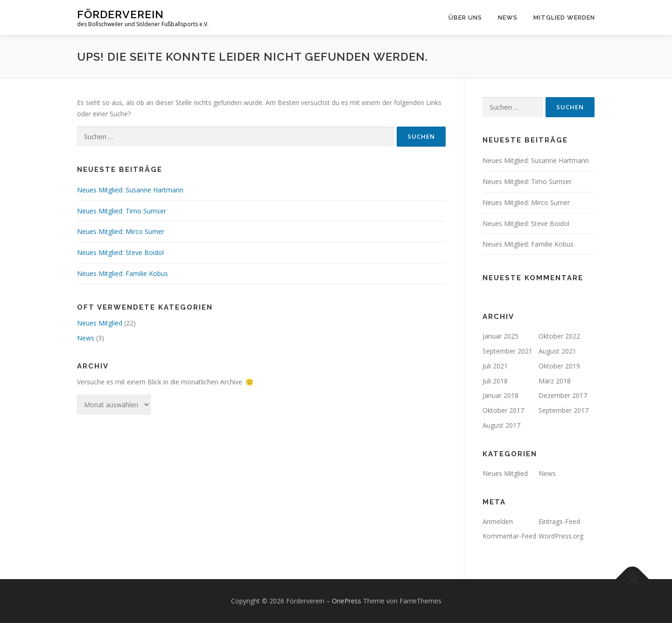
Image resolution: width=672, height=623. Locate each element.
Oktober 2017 (503, 410)
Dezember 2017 (563, 395)
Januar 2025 (500, 336)
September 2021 (507, 351)
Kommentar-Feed (509, 536)
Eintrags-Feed (559, 521)
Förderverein (120, 14)
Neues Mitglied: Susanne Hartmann (130, 190)
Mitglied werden (564, 18)
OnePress (346, 601)
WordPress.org (561, 536)
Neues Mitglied (100, 323)
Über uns (465, 18)
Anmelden (498, 521)
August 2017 (501, 425)
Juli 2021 (495, 366)
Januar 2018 (500, 395)
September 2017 (563, 410)
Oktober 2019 (559, 366)
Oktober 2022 (559, 336)
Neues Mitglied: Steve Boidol (120, 252)
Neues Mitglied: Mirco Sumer (121, 231)
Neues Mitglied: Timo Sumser (122, 211)
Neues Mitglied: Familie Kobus (122, 273)
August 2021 (557, 351)
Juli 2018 (495, 381)
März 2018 (555, 381)
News (508, 18)
